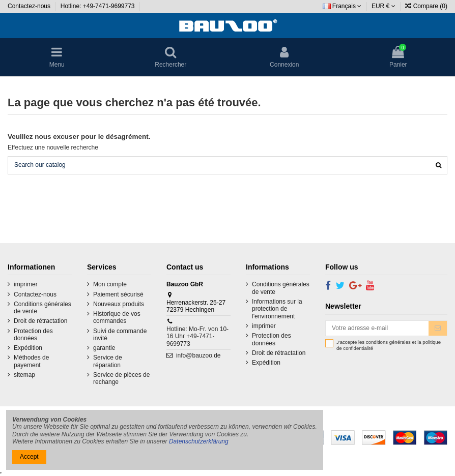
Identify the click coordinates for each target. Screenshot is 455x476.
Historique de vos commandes (117, 317)
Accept (29, 457)
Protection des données (33, 335)
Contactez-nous (30, 6)
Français (342, 6)
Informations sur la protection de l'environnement (277, 309)
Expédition (28, 348)
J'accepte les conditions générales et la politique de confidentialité (389, 345)
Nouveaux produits (119, 304)
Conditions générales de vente (42, 308)
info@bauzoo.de (198, 355)
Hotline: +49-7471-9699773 (98, 6)
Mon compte (110, 284)
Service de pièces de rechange (121, 378)
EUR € (383, 6)
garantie (104, 348)
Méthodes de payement (31, 361)
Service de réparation (108, 361)
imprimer (26, 284)
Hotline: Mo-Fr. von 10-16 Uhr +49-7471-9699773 (197, 336)
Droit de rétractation (40, 321)
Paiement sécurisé (118, 294)
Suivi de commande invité (120, 335)
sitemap (24, 375)
